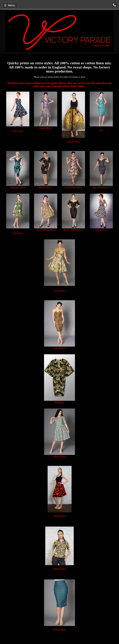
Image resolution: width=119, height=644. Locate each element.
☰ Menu (10, 5)
